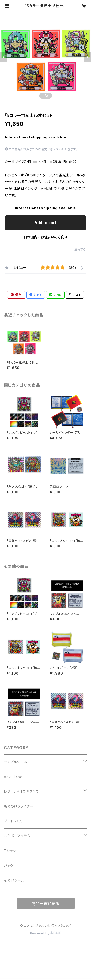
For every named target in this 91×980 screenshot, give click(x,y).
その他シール (14, 880)
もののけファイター (19, 806)
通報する (80, 249)
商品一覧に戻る (46, 904)
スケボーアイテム (17, 836)
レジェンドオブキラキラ (21, 791)
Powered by (46, 933)
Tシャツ (10, 851)
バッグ (9, 865)
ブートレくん (13, 821)
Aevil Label (14, 777)
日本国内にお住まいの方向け (46, 237)
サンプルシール (16, 762)
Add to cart (45, 223)
